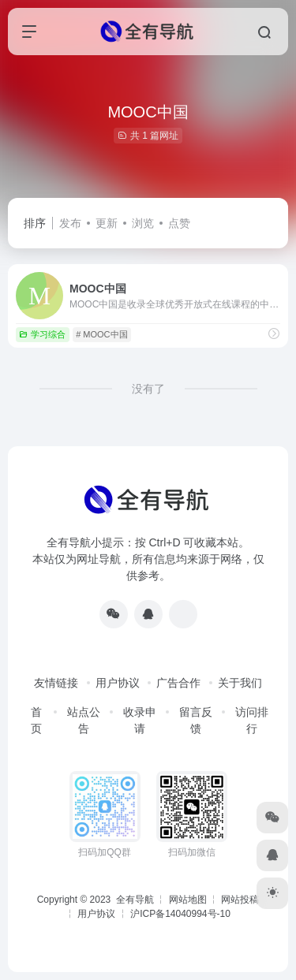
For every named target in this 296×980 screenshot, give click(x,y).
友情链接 (56, 683)
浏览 (143, 223)
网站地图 (188, 900)
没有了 (148, 389)
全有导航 (136, 900)
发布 (70, 223)
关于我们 (240, 683)
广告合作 (178, 683)
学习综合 (42, 334)
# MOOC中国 (101, 334)
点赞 (179, 223)
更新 (107, 223)
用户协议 (118, 683)
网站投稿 (240, 900)
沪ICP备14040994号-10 (180, 914)
